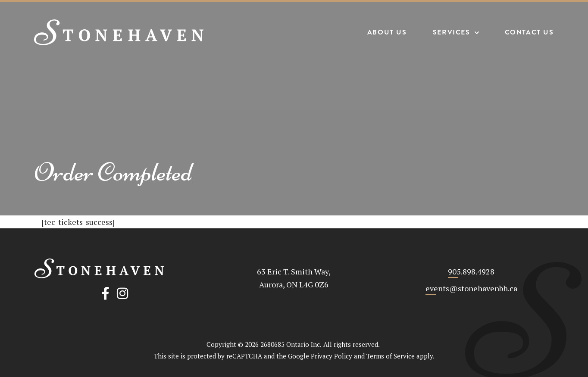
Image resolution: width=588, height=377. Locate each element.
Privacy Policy (332, 356)
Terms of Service (391, 356)
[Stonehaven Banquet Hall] (119, 32)
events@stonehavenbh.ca (471, 288)
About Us (387, 33)
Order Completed (113, 172)
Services (451, 33)
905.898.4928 (471, 271)
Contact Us (529, 33)
